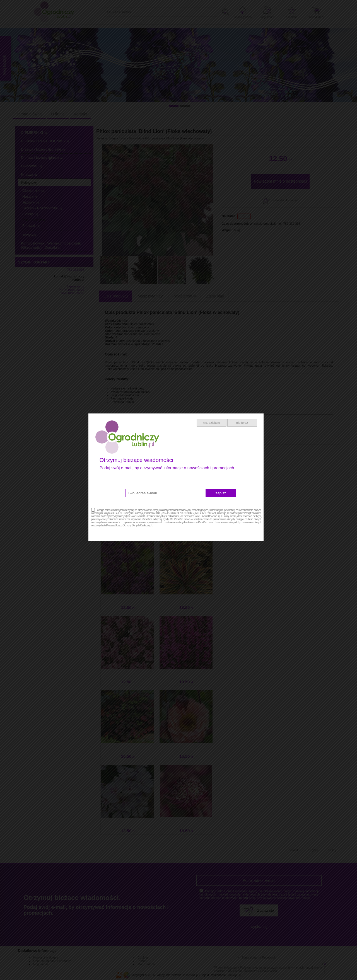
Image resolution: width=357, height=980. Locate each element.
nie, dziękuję (214, 435)
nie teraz (245, 435)
